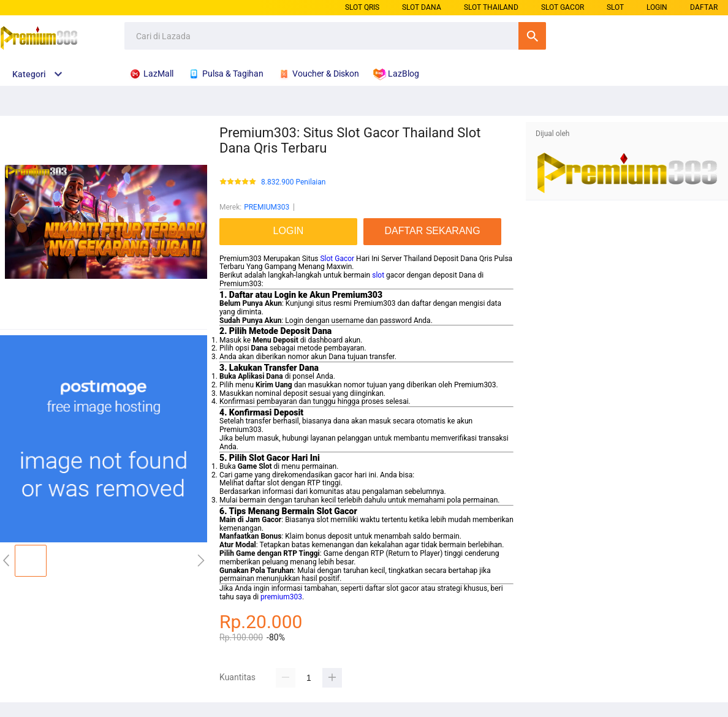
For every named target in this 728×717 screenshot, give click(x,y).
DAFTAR (704, 7)
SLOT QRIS (362, 7)
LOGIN (657, 7)
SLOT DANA (422, 7)
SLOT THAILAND (491, 7)
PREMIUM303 (267, 207)
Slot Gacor (337, 259)
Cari (532, 36)
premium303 (281, 597)
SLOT (615, 7)
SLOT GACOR (563, 7)
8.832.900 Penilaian (293, 182)
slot (378, 275)
